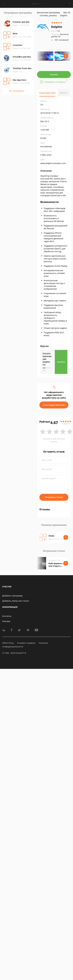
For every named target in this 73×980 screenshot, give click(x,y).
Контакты (7, 616)
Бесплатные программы (49, 13)
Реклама (6, 621)
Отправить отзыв (54, 497)
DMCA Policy (8, 643)
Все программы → (18, 91)
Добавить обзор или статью (16, 601)
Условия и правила (26, 643)
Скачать (54, 74)
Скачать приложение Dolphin (47, 359)
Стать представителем (54, 405)
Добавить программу (12, 596)
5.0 (55, 31)
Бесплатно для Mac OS (60, 35)
